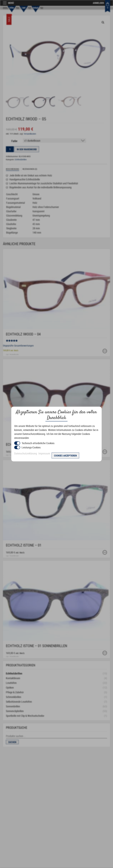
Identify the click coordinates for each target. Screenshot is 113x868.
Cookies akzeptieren (65, 456)
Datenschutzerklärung (26, 453)
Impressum (44, 453)
